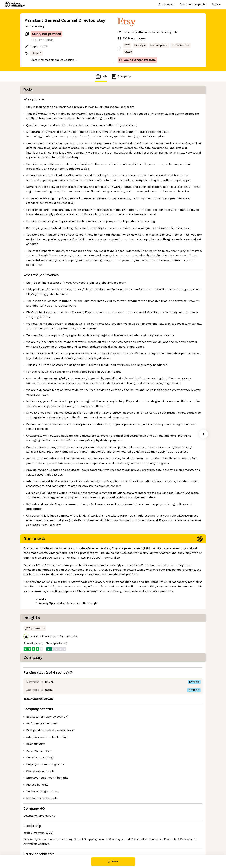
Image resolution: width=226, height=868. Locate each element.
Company (121, 76)
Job (101, 76)
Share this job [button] (35, 840)
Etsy (101, 20)
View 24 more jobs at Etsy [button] (68, 840)
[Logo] (15, 5)
